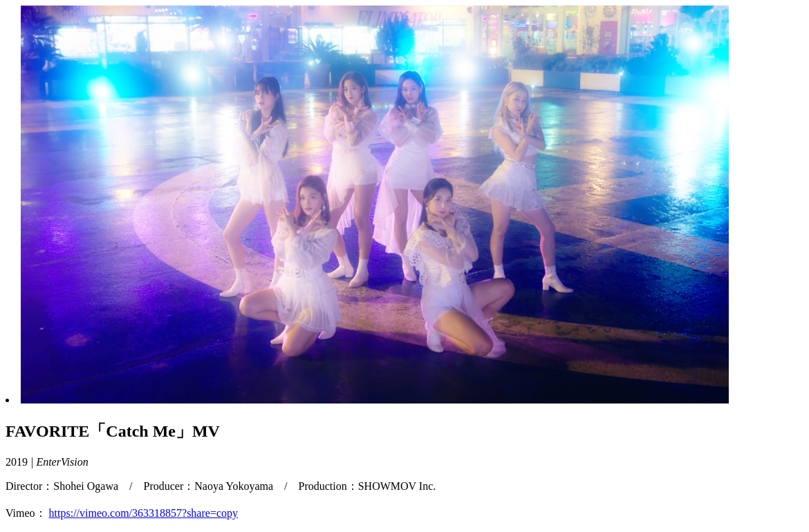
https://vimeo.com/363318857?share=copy (143, 513)
